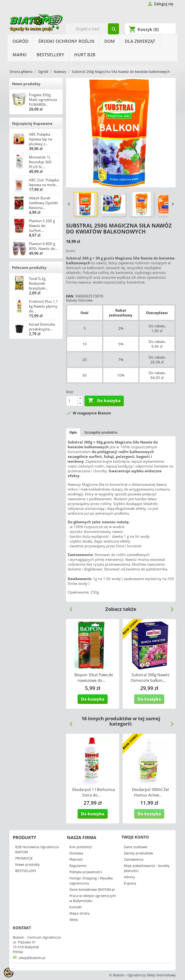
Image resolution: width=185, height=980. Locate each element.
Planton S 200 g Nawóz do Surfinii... (42, 226)
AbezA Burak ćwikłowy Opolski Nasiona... (43, 203)
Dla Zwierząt (140, 41)
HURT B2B (85, 55)
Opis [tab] (73, 432)
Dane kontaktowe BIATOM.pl (92, 889)
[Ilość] (72, 401)
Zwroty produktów (138, 853)
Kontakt (76, 907)
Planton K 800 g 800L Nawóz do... (43, 246)
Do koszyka (104, 401)
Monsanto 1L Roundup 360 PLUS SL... (40, 162)
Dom (110, 41)
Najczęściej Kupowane (32, 123)
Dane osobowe (136, 847)
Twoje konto (135, 837)
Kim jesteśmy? (81, 847)
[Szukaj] (93, 29)
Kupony (130, 883)
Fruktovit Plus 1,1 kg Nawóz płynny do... (43, 306)
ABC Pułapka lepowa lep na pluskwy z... (40, 139)
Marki (20, 55)
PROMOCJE (24, 858)
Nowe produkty (26, 84)
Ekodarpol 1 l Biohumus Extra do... (94, 792)
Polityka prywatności (86, 872)
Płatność (76, 859)
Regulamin (78, 866)
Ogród (20, 41)
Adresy (129, 877)
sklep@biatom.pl (32, 958)
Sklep (74, 920)
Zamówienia (134, 859)
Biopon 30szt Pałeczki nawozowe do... (94, 678)
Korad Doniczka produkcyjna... (42, 327)
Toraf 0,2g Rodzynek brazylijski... (39, 283)
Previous (69, 607)
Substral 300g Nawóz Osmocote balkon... (150, 678)
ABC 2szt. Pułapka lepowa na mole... (44, 182)
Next (170, 607)
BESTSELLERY (50, 55)
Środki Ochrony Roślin (66, 41)
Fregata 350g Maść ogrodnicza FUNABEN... (43, 100)
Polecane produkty (29, 267)
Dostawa (76, 853)
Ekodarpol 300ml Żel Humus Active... (150, 792)
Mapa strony (79, 913)
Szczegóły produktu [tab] (101, 432)
